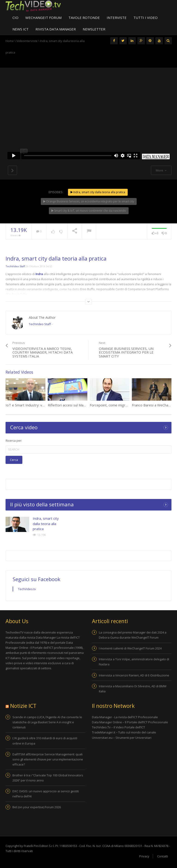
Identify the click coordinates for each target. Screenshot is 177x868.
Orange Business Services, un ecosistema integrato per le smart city (89, 201)
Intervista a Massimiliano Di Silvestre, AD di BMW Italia (133, 689)
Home (10, 41)
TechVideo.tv (27, 589)
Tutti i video (146, 18)
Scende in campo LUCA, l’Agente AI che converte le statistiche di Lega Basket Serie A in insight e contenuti (47, 722)
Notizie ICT (23, 706)
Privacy (144, 856)
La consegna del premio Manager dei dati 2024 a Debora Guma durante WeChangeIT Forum (133, 635)
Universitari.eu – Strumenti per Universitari (122, 738)
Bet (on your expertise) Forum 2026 (37, 807)
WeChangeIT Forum (43, 18)
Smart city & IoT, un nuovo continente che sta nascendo (89, 211)
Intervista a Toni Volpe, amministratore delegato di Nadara (134, 662)
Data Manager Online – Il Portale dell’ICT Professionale (130, 722)
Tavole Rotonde (84, 18)
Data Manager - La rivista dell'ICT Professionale (125, 717)
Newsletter (94, 29)
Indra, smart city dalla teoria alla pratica (98, 192)
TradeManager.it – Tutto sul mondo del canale (124, 732)
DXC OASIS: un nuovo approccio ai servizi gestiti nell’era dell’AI (46, 794)
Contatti (163, 856)
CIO (15, 18)
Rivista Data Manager (56, 29)
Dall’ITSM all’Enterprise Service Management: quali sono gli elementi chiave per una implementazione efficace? (48, 759)
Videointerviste (27, 41)
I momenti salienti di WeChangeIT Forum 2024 (130, 648)
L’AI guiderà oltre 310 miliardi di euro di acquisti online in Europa (45, 741)
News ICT (21, 29)
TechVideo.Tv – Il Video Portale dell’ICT (119, 727)
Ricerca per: (14, 441)
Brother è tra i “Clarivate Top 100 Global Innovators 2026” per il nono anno (48, 778)
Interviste (117, 18)
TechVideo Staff (15, 266)
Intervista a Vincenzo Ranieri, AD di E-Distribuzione (134, 675)
